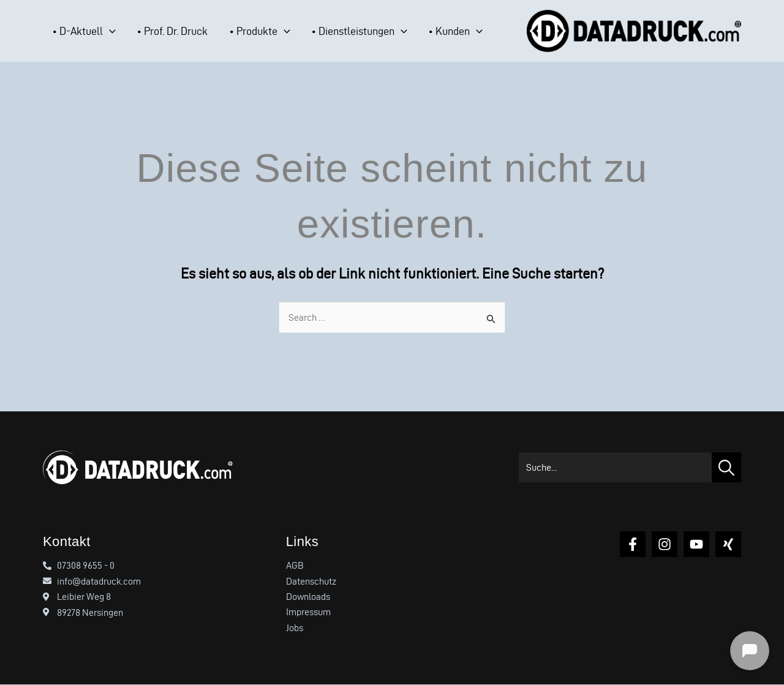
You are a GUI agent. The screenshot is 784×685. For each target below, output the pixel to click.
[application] (100, 31)
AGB (295, 565)
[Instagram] (665, 544)
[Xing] (728, 544)
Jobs (295, 628)
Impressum (308, 612)
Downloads (308, 597)
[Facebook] (633, 544)
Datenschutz (311, 581)
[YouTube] (696, 544)
